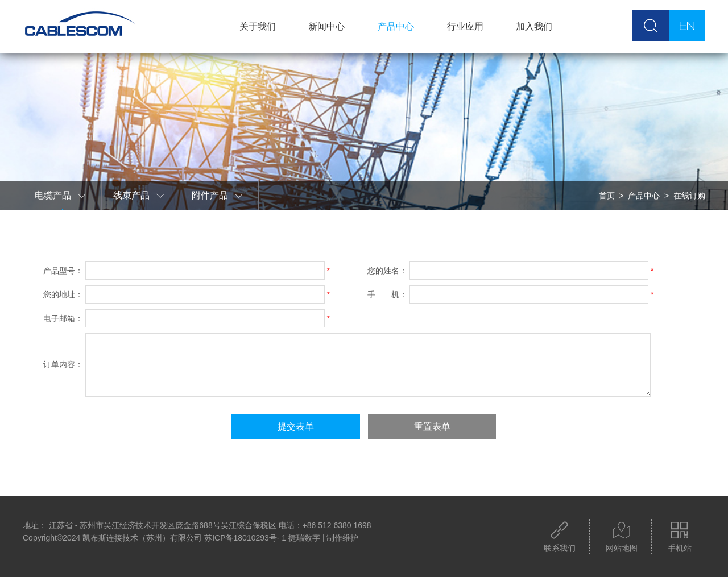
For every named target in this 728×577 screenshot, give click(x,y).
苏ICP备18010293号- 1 (245, 538)
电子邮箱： (63, 318)
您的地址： (63, 294)
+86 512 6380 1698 (337, 525)
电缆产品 (61, 196)
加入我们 (534, 26)
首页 (607, 196)
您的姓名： (387, 271)
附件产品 (218, 196)
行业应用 (465, 26)
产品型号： (63, 271)
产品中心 (396, 26)
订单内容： (63, 364)
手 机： (387, 294)
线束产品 (139, 196)
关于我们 (258, 26)
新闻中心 (326, 26)
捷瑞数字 (304, 538)
